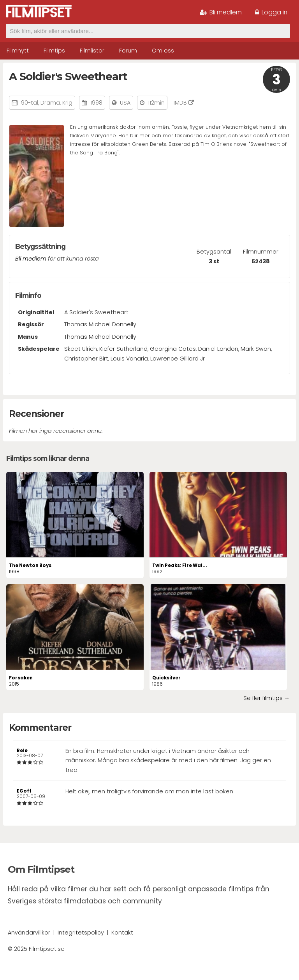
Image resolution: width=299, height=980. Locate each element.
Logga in (271, 12)
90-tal (30, 103)
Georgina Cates (173, 349)
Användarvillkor (29, 933)
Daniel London (218, 349)
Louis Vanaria (129, 359)
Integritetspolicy (81, 933)
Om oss (163, 51)
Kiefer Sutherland (123, 349)
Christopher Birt (86, 359)
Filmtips (54, 51)
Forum (128, 51)
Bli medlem (221, 12)
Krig (67, 103)
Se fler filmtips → (266, 698)
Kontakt (122, 933)
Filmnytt (18, 51)
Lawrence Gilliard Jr (178, 359)
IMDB (184, 103)
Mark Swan (256, 349)
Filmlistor (92, 51)
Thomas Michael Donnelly (100, 324)
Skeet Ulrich (81, 349)
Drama (50, 103)
